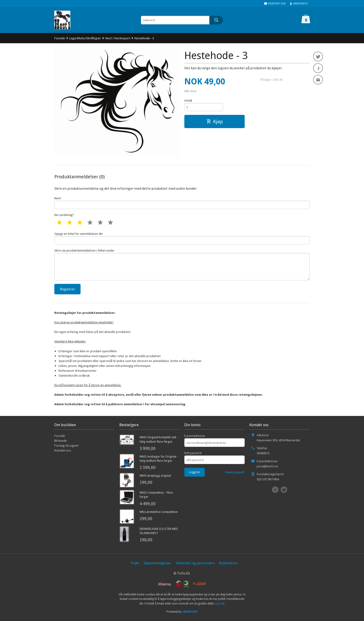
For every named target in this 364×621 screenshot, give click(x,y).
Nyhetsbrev (228, 565)
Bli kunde (61, 443)
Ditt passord (193, 455)
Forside (60, 38)
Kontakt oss (63, 453)
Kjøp (214, 122)
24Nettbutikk (190, 614)
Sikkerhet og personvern (195, 565)
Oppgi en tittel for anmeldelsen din (182, 239)
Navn (182, 203)
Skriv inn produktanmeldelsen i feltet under (182, 266)
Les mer (220, 606)
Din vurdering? (64, 215)
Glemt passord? (235, 475)
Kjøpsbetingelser (158, 565)
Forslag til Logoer (67, 448)
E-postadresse (195, 438)
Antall (188, 100)
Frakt (135, 565)
